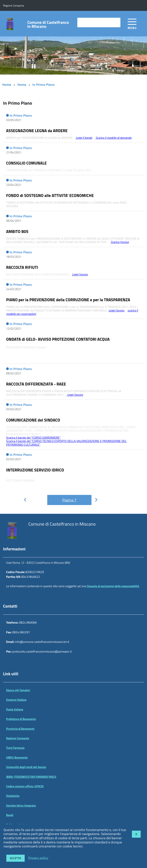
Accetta (16, 858)
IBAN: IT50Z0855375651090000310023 (31, 777)
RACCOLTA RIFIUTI (22, 267)
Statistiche (13, 796)
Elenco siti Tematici (18, 690)
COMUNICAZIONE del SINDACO (33, 420)
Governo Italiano (16, 700)
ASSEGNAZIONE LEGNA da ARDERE (37, 131)
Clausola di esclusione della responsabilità (113, 586)
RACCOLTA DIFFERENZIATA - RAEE (36, 384)
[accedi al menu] (132, 23)
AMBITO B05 (17, 231)
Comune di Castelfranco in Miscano (48, 24)
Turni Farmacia (15, 748)
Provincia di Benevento (20, 729)
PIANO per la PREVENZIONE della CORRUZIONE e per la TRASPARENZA (68, 300)
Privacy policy (38, 858)
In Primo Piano (43, 85)
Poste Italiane (15, 709)
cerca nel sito (88, 22)
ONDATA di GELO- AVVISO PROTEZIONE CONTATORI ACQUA (58, 339)
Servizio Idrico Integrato (21, 806)
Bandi (10, 815)
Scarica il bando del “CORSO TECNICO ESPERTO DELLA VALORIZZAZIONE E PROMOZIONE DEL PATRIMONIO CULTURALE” (66, 443)
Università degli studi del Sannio (26, 767)
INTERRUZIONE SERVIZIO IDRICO (35, 470)
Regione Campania (18, 738)
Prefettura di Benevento (21, 719)
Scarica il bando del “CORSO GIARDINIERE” (33, 438)
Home (7, 85)
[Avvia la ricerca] (116, 22)
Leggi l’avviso (116, 310)
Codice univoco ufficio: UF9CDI (25, 786)
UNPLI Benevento (17, 758)
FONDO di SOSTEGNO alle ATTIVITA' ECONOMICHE (50, 195)
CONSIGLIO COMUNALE (26, 163)
